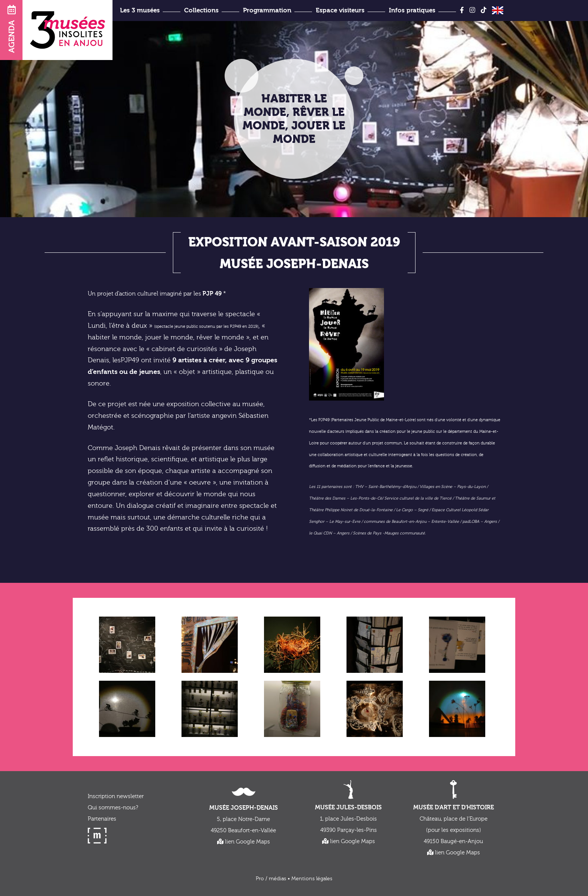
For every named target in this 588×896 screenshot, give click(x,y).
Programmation (267, 10)
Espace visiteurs (340, 10)
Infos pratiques (412, 10)
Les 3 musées (140, 10)
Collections (201, 10)
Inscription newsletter (116, 796)
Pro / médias (271, 879)
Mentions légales (312, 879)
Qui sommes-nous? (113, 808)
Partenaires (102, 819)
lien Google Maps (244, 842)
